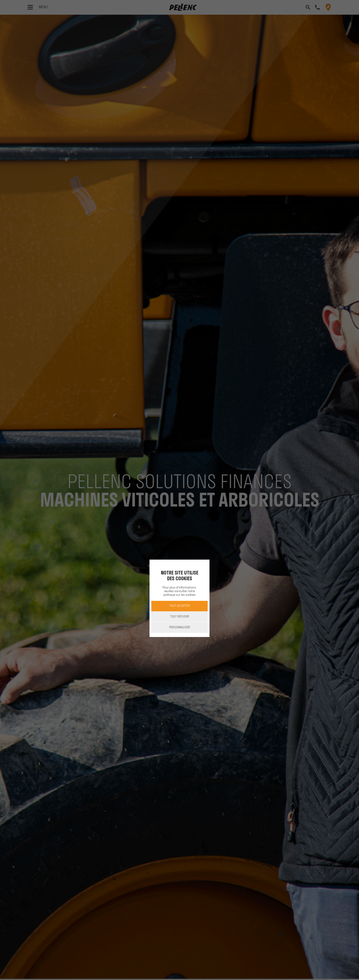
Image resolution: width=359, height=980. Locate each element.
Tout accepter (179, 606)
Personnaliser (180, 627)
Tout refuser (180, 617)
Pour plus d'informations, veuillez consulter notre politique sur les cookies (179, 591)
